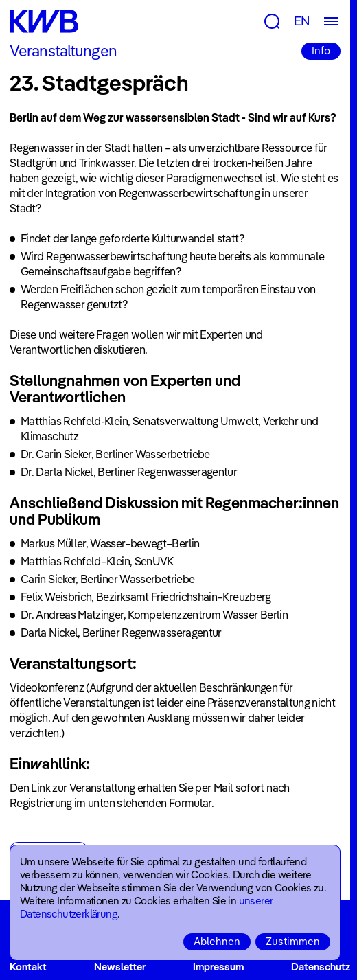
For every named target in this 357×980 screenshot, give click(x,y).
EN (302, 21)
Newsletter (120, 967)
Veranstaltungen (63, 51)
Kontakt (28, 967)
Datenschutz (321, 967)
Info (321, 50)
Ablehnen (217, 941)
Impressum (218, 967)
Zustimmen (293, 941)
